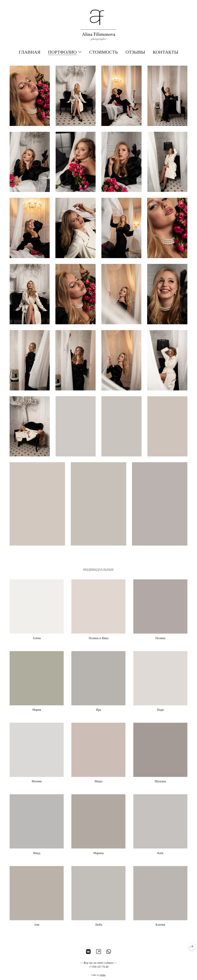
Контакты (165, 52)
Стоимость (104, 52)
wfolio (102, 977)
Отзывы (135, 52)
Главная (29, 52)
